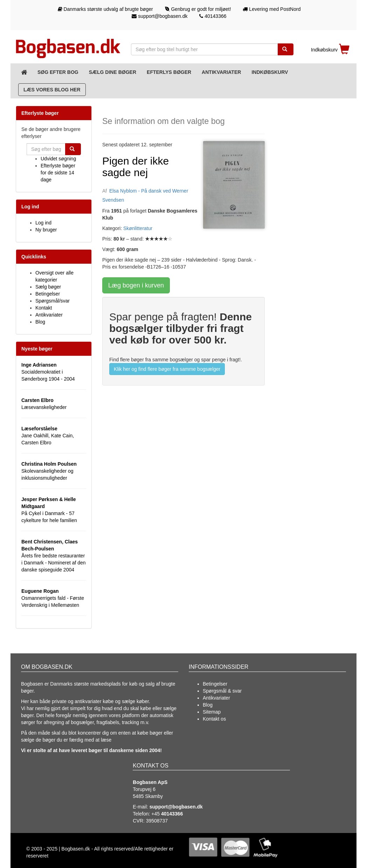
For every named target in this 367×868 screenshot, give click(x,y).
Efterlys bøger (169, 72)
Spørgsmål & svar (222, 691)
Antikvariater (221, 72)
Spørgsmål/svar (53, 301)
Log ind (43, 223)
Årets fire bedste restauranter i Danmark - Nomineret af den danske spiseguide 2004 (54, 556)
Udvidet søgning (58, 159)
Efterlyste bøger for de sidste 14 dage (58, 173)
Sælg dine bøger (113, 72)
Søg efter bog (58, 72)
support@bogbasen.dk (160, 16)
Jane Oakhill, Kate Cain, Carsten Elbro (48, 436)
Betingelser (48, 294)
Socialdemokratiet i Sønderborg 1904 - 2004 (48, 372)
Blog (40, 322)
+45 (167, 814)
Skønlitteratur (138, 228)
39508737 (157, 821)
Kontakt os (214, 719)
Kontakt (44, 308)
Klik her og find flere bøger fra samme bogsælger (167, 369)
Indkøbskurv (270, 72)
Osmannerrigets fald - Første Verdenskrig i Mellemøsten (53, 598)
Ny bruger (46, 230)
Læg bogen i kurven (136, 285)
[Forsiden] (24, 72)
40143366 (213, 16)
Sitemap (212, 712)
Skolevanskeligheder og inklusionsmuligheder (49, 471)
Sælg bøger (48, 287)
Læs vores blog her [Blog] (52, 90)
